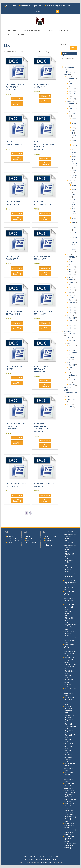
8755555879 (11, 6)
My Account (39, 11)
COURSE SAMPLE (12, 30)
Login (47, 538)
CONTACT (10, 35)
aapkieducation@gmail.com (31, 6)
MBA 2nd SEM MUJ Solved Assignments (69, 806)
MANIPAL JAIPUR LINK (32, 30)
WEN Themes (58, 862)
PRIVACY (10, 543)
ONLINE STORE (63, 30)
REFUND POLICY (13, 541)
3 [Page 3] (32, 513)
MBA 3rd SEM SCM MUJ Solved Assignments (70, 799)
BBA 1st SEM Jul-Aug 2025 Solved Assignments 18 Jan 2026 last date (70, 585)
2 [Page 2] (29, 513)
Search (64, 45)
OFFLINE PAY (49, 30)
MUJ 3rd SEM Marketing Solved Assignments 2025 (69, 777)
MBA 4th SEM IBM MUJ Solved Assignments (70, 792)
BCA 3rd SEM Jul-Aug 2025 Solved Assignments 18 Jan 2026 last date (70, 547)
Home (28, 536)
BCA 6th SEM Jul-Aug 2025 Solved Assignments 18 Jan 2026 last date (70, 536)
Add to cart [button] (16, 98)
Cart (47, 543)
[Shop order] (48, 52)
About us (29, 538)
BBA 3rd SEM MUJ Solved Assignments (69, 786)
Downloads (49, 541)
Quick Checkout (16, 103)
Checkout (49, 545)
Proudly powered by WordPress (29, 862)
